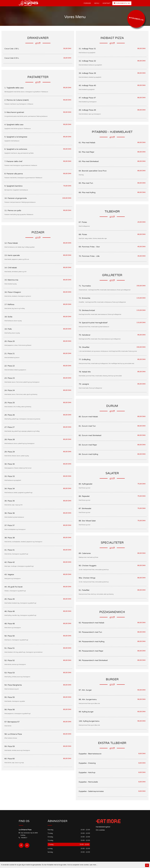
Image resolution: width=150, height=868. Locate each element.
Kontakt (107, 3)
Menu (97, 3)
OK (147, 865)
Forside (87, 3)
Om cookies (100, 830)
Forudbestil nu (122, 3)
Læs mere (93, 865)
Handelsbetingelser (103, 827)
